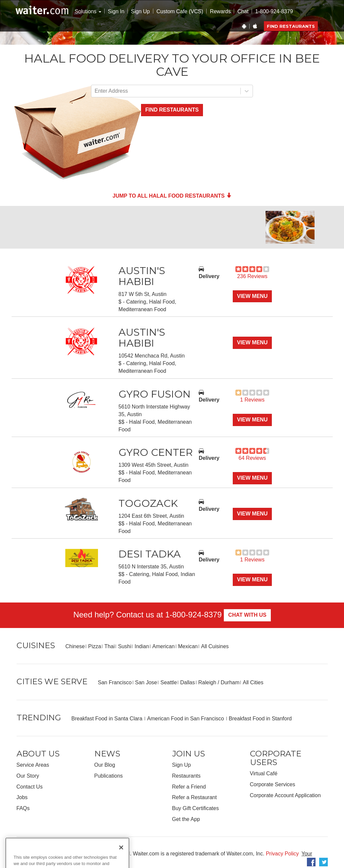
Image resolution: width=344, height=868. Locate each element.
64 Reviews (252, 458)
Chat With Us (247, 615)
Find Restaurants (291, 26)
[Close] (121, 860)
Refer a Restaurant (195, 797)
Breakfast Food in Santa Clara (108, 719)
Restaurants (186, 776)
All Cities (253, 682)
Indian (142, 646)
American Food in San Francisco (186, 719)
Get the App (186, 819)
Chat (243, 11)
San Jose (146, 682)
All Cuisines (215, 646)
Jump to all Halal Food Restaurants (172, 196)
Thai (109, 646)
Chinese (75, 646)
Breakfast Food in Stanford (260, 719)
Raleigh (207, 682)
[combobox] (95, 91)
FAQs (23, 808)
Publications (109, 776)
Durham (230, 682)
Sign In (116, 11)
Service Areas (33, 765)
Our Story (28, 776)
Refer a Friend (189, 787)
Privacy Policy (282, 854)
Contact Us (30, 787)
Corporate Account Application (285, 795)
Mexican (188, 646)
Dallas (187, 682)
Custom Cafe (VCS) (180, 11)
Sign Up (141, 11)
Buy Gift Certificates (196, 808)
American (164, 646)
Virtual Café (264, 773)
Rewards (220, 11)
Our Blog (105, 765)
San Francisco (115, 682)
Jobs (22, 797)
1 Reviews (252, 400)
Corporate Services (273, 784)
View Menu (252, 296)
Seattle (169, 682)
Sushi (124, 646)
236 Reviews (252, 276)
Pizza (95, 646)
